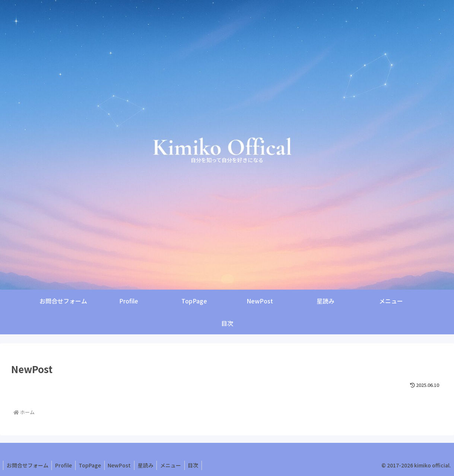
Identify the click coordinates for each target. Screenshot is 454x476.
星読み (150, 465)
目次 (200, 465)
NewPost (123, 465)
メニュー (176, 465)
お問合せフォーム (28, 465)
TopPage (92, 465)
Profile (65, 465)
